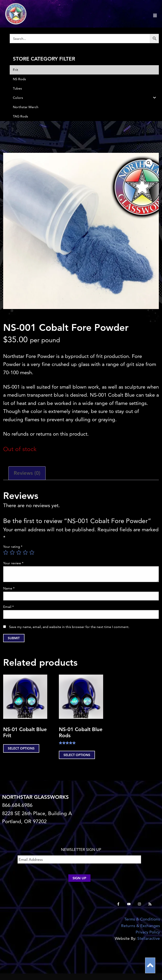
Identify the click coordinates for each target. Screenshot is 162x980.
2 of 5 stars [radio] (12, 552)
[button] (149, 163)
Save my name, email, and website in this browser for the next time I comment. (69, 627)
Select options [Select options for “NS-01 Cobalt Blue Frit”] (21, 748)
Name (9, 588)
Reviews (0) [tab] (27, 473)
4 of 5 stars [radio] (25, 552)
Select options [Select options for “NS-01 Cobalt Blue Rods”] (77, 755)
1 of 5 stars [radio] (6, 552)
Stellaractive (149, 938)
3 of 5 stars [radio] (19, 552)
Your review (13, 563)
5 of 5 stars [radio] (32, 552)
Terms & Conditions (142, 919)
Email (8, 607)
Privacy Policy (148, 932)
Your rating (13, 547)
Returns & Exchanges (140, 926)
